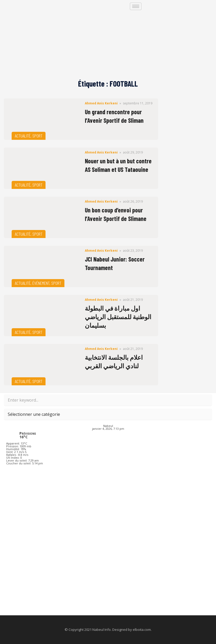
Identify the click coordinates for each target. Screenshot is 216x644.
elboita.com (142, 630)
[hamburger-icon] (136, 6)
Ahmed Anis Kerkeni (101, 103)
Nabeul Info (102, 630)
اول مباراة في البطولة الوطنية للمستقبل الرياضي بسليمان (118, 317)
